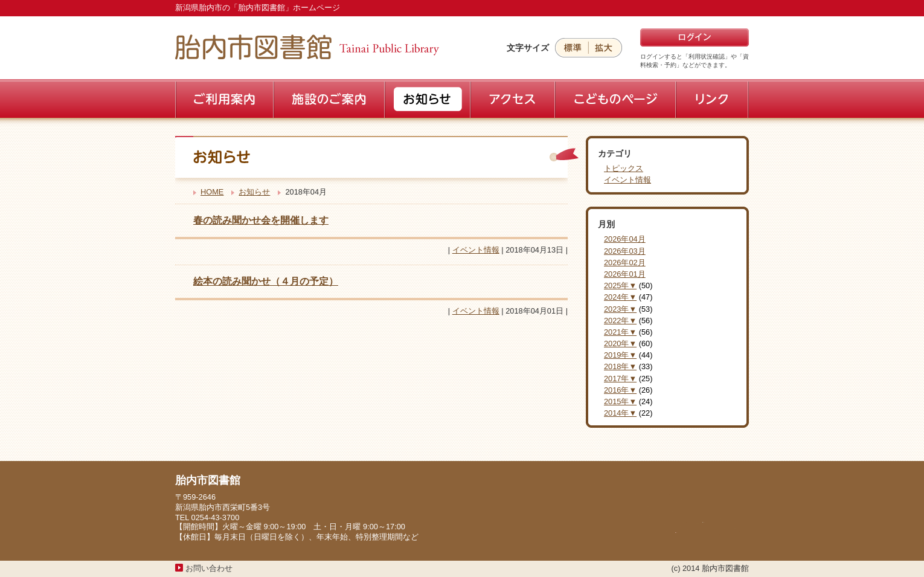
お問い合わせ (209, 568)
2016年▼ (620, 390)
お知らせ (254, 192)
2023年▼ (620, 309)
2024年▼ (620, 297)
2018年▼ (620, 366)
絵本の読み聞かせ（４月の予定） (266, 281)
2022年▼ (620, 321)
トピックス (624, 168)
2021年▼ (620, 332)
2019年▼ (620, 355)
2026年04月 (625, 239)
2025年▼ (620, 285)
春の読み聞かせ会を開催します (261, 220)
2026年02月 (625, 263)
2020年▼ (620, 343)
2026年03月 (625, 251)
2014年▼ (620, 413)
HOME (212, 192)
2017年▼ (620, 379)
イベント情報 (476, 250)
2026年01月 (625, 274)
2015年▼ (620, 401)
